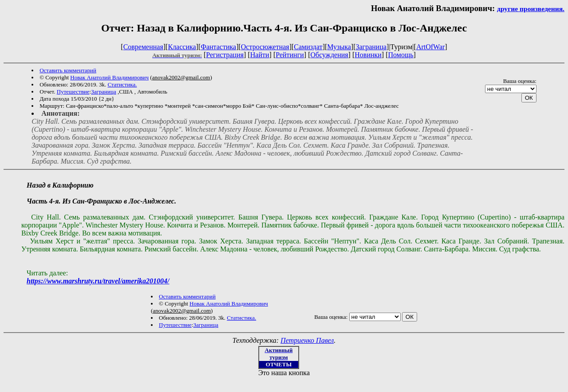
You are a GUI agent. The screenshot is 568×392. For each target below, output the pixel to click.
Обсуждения (329, 55)
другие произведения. (531, 9)
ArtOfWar (430, 47)
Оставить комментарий (68, 70)
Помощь (401, 55)
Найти (260, 55)
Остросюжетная (265, 47)
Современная (143, 47)
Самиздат (308, 47)
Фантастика (218, 47)
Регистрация (225, 55)
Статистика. (122, 84)
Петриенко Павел (307, 340)
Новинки (368, 55)
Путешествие (73, 92)
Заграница (371, 47)
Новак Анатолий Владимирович (109, 77)
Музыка (339, 47)
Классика (182, 47)
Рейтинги (290, 55)
